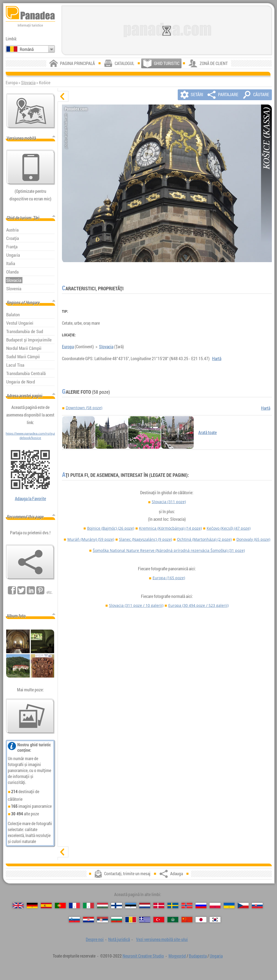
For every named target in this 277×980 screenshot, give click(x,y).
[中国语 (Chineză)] (187, 920)
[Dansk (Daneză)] (159, 906)
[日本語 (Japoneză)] (201, 920)
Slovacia (28, 83)
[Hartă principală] (31, 111)
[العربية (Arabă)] (173, 920)
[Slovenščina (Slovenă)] (74, 920)
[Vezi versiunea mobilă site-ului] (31, 167)
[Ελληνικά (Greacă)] (145, 920)
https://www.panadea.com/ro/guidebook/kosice (30, 435)
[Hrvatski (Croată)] (88, 920)
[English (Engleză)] (18, 906)
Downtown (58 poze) (84, 408)
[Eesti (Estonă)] (131, 906)
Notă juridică (119, 939)
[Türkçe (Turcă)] (159, 920)
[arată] (63, 852)
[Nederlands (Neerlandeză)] (145, 906)
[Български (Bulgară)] (117, 920)
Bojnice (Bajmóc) (111, 528)
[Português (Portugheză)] (60, 906)
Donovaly (253, 539)
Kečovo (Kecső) (229, 528)
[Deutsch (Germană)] (32, 906)
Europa (68, 347)
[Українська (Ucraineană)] (229, 906)
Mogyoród (177, 956)
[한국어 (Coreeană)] (215, 920)
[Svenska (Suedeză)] (173, 906)
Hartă (217, 359)
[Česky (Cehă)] (243, 906)
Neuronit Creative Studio (143, 956)
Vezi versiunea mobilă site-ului (162, 939)
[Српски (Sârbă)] (103, 920)
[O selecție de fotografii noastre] (30, 716)
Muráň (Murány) (91, 539)
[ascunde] (63, 96)
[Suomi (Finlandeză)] (117, 906)
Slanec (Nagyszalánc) (146, 539)
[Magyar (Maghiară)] (103, 906)
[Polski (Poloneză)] (215, 906)
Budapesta (198, 956)
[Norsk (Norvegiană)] (187, 906)
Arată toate (207, 432)
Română (27, 49)
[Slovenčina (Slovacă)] (257, 906)
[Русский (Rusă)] (201, 906)
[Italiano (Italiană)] (88, 906)
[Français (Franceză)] (74, 906)
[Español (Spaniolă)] (46, 906)
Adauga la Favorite (30, 499)
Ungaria (216, 956)
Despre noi (95, 939)
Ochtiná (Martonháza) (204, 539)
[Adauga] (30, 562)
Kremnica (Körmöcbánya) (170, 528)
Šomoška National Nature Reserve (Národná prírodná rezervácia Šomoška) (169, 550)
